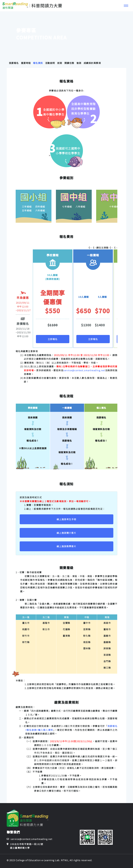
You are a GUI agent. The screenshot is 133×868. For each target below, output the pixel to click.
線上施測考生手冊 (66, 519)
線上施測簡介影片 (66, 533)
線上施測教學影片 (66, 546)
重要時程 (26, 63)
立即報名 (53, 339)
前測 (60, 63)
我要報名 (14, 63)
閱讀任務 (69, 63)
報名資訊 (38, 63)
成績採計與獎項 (92, 63)
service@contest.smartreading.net (84, 370)
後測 (79, 63)
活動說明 (50, 63)
